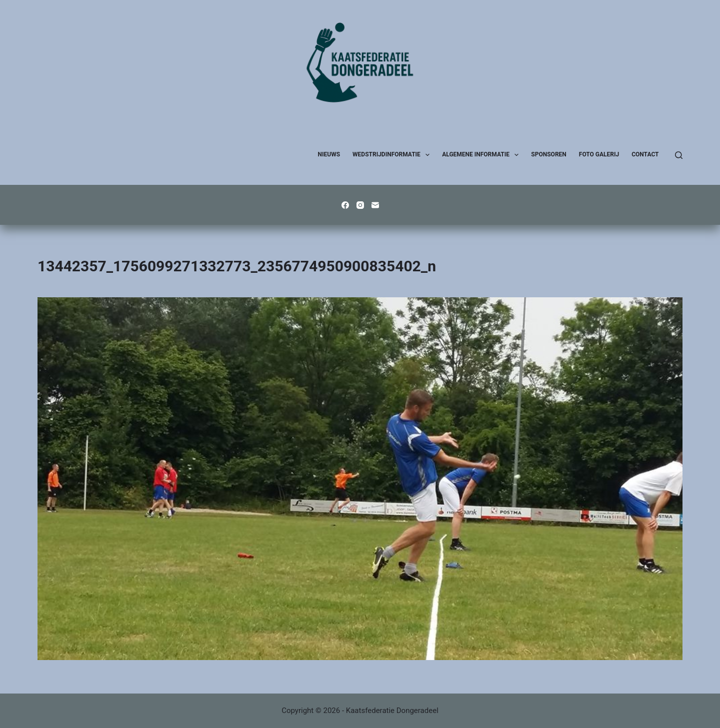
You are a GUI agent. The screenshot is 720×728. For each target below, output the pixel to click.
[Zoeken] (679, 155)
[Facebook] (345, 205)
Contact (645, 154)
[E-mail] (375, 205)
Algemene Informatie (482, 155)
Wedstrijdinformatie (393, 155)
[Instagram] (360, 205)
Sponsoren (548, 154)
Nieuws (329, 154)
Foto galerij (599, 154)
